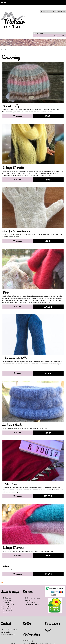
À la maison (6, 606)
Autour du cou (7, 600)
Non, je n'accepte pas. (19, 6)
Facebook (50, 631)
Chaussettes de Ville (15, 358)
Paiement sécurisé (30, 602)
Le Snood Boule (12, 425)
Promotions (6, 613)
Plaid (6, 292)
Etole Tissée (10, 484)
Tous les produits (8, 611)
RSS (46, 631)
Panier (56, 36)
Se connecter (38, 36)
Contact (53, 11)
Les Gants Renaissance (16, 231)
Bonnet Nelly (11, 106)
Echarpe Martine (13, 547)
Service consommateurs (32, 604)
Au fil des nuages (8, 609)
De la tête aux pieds (8, 604)
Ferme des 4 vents (45, 11)
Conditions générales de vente (33, 598)
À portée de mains (8, 602)
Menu (3, 2)
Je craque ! (18, 116)
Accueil (3, 50)
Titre (6, 566)
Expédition (28, 600)
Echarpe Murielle (13, 167)
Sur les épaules (7, 598)
